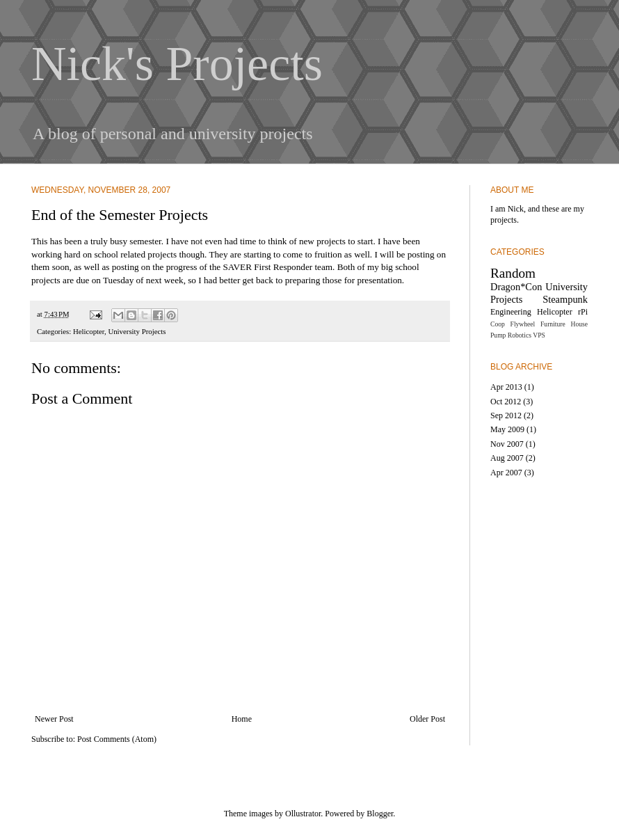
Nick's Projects (177, 64)
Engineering (511, 312)
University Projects (137, 331)
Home (242, 719)
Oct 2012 (506, 402)
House (579, 324)
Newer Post (54, 719)
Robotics (520, 335)
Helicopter (89, 331)
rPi (583, 312)
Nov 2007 (507, 444)
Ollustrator (303, 814)
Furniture (553, 324)
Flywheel (523, 324)
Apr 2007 (506, 473)
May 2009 (507, 429)
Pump (498, 335)
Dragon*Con (516, 287)
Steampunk (565, 299)
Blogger (380, 814)
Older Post (427, 719)
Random (513, 273)
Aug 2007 (507, 458)
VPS (539, 335)
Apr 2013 (506, 387)
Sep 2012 (506, 415)
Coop (498, 324)
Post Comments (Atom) (117, 739)
